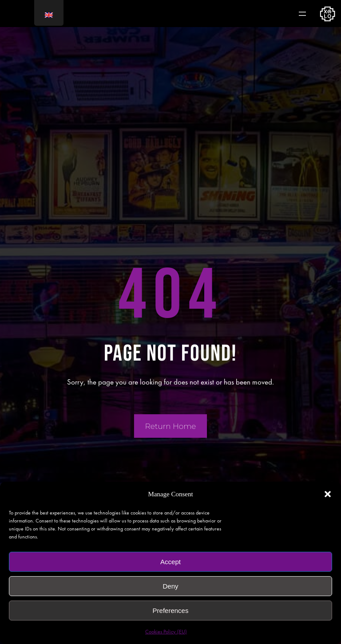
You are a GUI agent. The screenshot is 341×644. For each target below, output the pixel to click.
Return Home (171, 426)
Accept (170, 562)
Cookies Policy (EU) (166, 632)
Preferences (171, 611)
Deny (170, 586)
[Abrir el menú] (302, 14)
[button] (328, 494)
